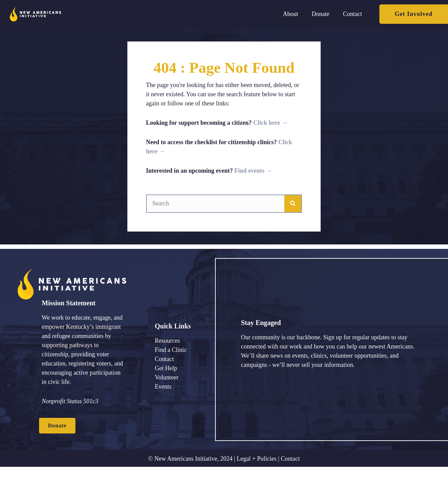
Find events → (253, 171)
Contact (290, 459)
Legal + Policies (257, 459)
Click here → (270, 123)
